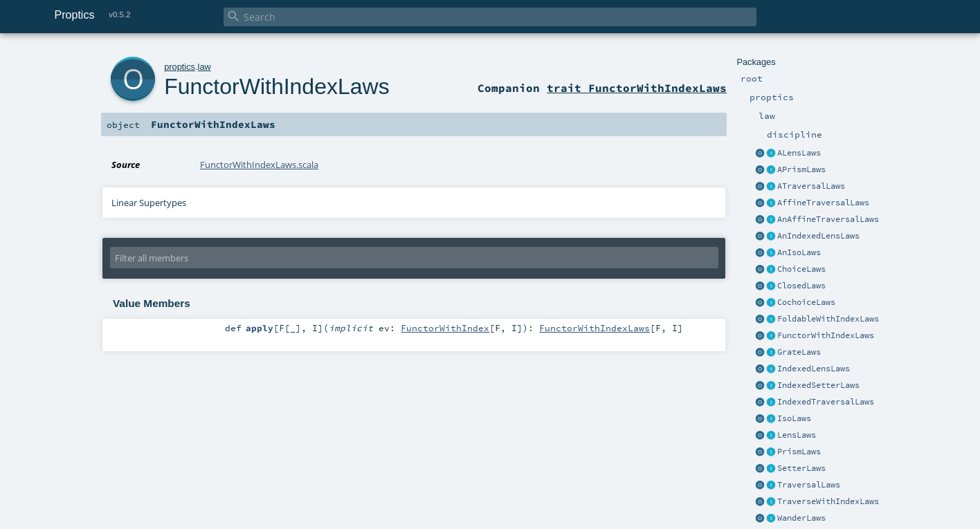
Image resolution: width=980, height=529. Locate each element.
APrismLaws (801, 169)
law (205, 67)
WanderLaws (801, 518)
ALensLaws (799, 153)
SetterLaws (801, 468)
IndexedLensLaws (814, 369)
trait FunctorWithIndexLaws (637, 88)
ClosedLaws (801, 286)
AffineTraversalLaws (823, 203)
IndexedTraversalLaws (826, 402)
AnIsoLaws (799, 252)
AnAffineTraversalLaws (828, 219)
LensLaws (797, 435)
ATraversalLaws (811, 186)
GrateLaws (799, 352)
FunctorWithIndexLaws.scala (259, 165)
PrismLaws (799, 452)
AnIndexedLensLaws (818, 236)
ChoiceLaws (801, 269)
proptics (180, 67)
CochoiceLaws (806, 302)
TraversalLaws (809, 485)
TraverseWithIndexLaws (828, 501)
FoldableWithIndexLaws (828, 319)
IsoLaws (794, 418)
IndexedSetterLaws (818, 385)
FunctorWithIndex (445, 328)
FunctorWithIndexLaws (826, 335)
